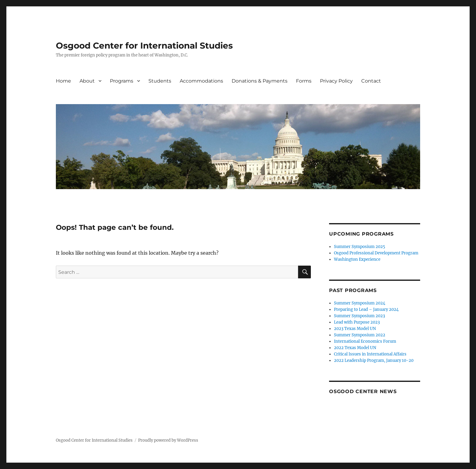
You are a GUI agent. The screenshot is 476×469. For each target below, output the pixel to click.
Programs (122, 81)
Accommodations (201, 81)
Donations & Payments (260, 81)
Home (63, 81)
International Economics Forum (365, 341)
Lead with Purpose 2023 (357, 322)
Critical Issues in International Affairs (370, 354)
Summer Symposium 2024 (360, 303)
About (87, 81)
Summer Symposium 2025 (360, 247)
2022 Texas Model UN (355, 348)
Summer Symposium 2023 (359, 316)
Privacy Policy (336, 81)
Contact (371, 81)
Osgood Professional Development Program (376, 253)
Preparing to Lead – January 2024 (366, 309)
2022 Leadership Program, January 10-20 (374, 360)
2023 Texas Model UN (355, 329)
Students (160, 81)
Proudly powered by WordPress (168, 440)
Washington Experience (357, 259)
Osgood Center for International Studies (144, 46)
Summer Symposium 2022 (360, 335)
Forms (304, 81)
